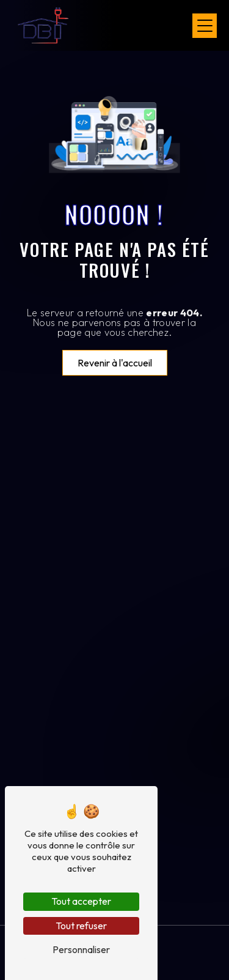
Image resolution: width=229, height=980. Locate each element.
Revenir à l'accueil (115, 363)
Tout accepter (81, 901)
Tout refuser (81, 926)
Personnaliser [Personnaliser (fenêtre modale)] (81, 949)
